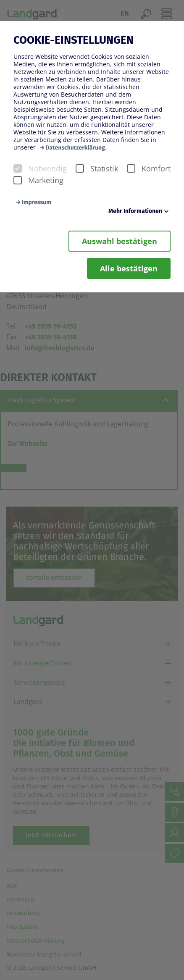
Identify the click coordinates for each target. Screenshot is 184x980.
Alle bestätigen (129, 268)
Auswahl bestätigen (120, 241)
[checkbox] (18, 168)
